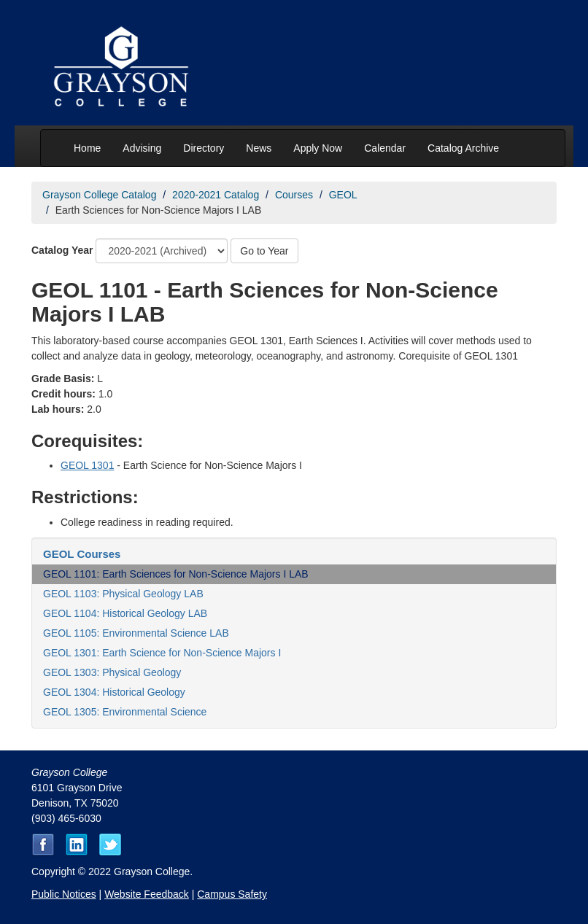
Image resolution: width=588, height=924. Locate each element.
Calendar (385, 148)
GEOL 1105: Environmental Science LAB (136, 633)
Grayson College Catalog (99, 195)
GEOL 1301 (87, 465)
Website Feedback (147, 894)
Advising (142, 148)
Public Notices (64, 894)
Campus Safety (232, 894)
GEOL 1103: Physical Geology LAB (123, 594)
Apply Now (318, 148)
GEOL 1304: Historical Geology (114, 692)
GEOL (343, 195)
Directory (204, 148)
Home (87, 148)
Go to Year (264, 251)
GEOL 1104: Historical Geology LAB (125, 613)
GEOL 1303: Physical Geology (112, 672)
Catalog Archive (463, 148)
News (259, 148)
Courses (294, 195)
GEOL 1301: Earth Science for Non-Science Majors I (162, 653)
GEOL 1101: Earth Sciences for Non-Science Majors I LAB (176, 574)
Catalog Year (62, 250)
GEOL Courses (82, 554)
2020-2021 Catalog (216, 195)
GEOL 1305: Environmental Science (125, 712)
